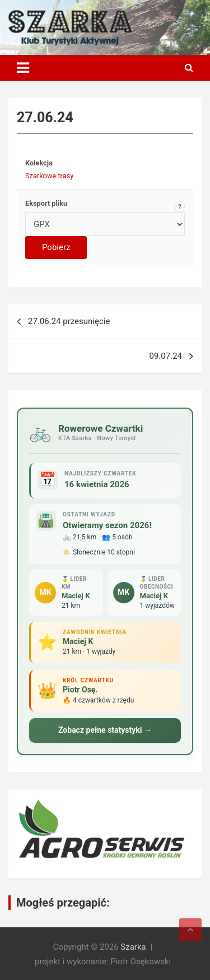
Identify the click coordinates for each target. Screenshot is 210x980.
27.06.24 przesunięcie (69, 321)
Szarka (133, 947)
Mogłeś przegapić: (63, 903)
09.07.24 (166, 356)
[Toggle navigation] (23, 68)
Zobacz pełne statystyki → (105, 730)
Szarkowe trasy (49, 176)
